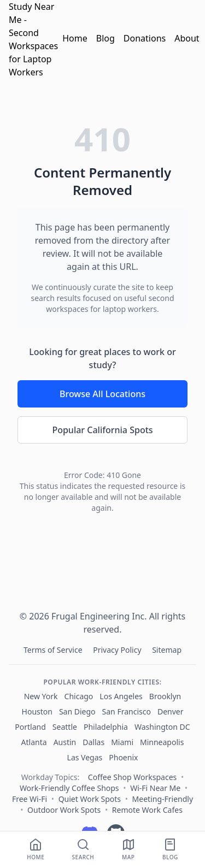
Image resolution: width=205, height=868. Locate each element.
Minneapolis (162, 742)
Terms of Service (54, 650)
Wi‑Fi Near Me (155, 788)
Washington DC (162, 727)
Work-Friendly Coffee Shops (69, 788)
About (187, 38)
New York (41, 696)
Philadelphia (106, 727)
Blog (106, 38)
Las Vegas (85, 757)
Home (75, 38)
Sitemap (167, 650)
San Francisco (127, 711)
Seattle (65, 727)
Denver (171, 711)
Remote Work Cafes (147, 810)
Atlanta (34, 742)
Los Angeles (121, 696)
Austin (65, 742)
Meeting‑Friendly (163, 799)
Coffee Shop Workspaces (132, 777)
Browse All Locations (102, 394)
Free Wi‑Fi (30, 799)
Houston (37, 711)
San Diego (77, 711)
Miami (122, 742)
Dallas (93, 742)
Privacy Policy (118, 650)
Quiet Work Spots (90, 799)
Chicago (79, 696)
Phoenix (123, 757)
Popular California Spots (102, 430)
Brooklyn (165, 696)
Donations (145, 38)
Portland (30, 727)
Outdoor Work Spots (64, 810)
